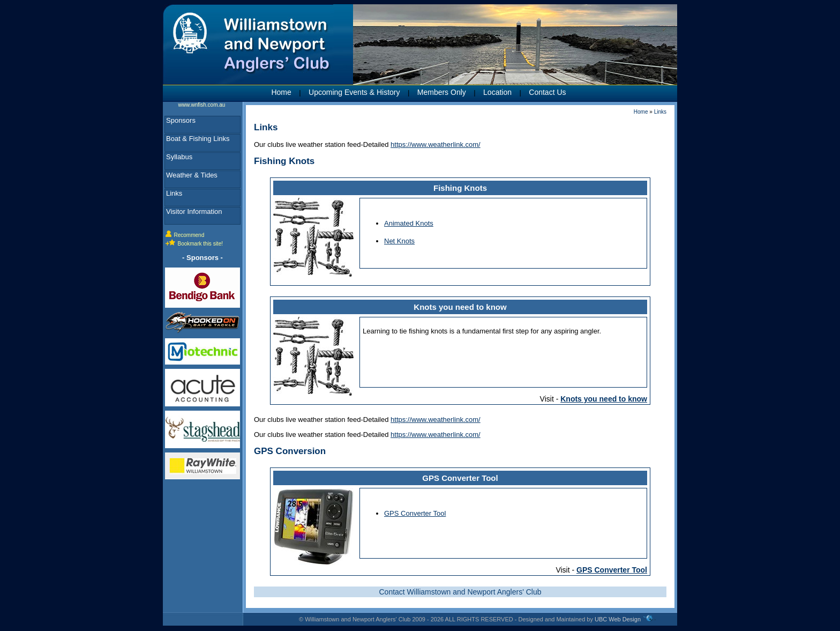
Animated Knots (409, 223)
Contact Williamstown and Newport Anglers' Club (460, 592)
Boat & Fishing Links (198, 139)
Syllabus (179, 157)
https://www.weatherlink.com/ (436, 144)
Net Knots (399, 241)
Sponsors (181, 120)
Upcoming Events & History (354, 92)
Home (281, 92)
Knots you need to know (460, 307)
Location (497, 92)
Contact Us (547, 92)
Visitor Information (194, 211)
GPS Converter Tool (460, 478)
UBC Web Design (618, 619)
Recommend (189, 235)
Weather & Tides (192, 175)
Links (174, 193)
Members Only (442, 92)
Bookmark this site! (200, 244)
